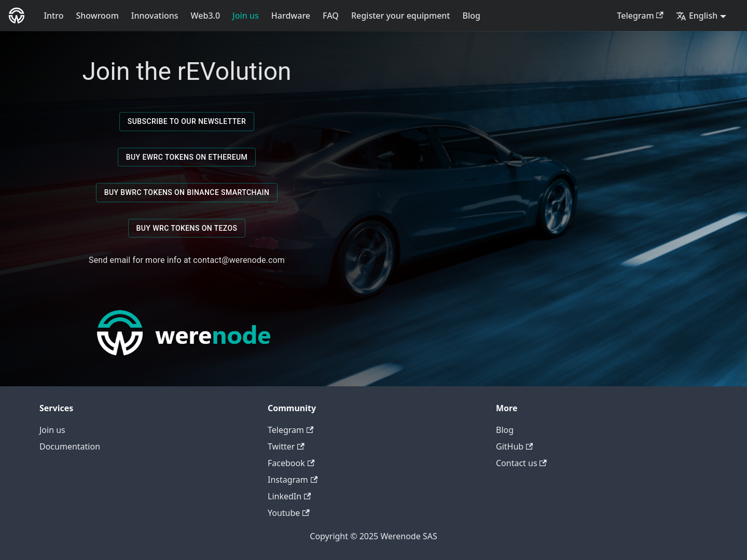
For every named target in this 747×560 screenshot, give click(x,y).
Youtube (289, 513)
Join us (246, 16)
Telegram (640, 16)
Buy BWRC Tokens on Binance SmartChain (187, 193)
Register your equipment (401, 16)
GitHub (514, 446)
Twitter (286, 446)
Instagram (293, 480)
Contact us (521, 463)
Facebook (291, 463)
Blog (472, 16)
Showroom (97, 16)
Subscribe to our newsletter (187, 122)
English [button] (697, 16)
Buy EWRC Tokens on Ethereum (187, 157)
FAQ (331, 16)
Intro (53, 16)
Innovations (155, 16)
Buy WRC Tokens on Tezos (187, 228)
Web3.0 (206, 16)
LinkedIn (289, 496)
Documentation (70, 446)
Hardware (291, 16)
